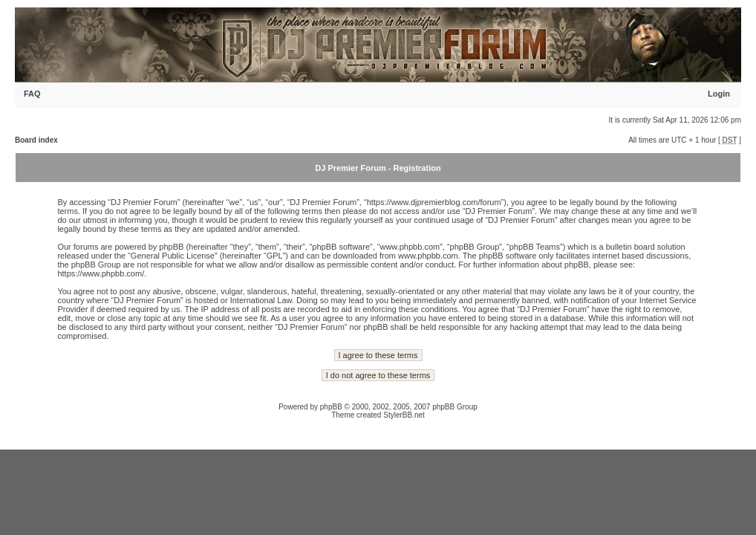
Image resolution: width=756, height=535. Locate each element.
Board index (36, 140)
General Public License (173, 256)
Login (719, 94)
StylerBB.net (404, 415)
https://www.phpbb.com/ (101, 273)
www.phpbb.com (428, 256)
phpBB (331, 407)
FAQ (32, 94)
